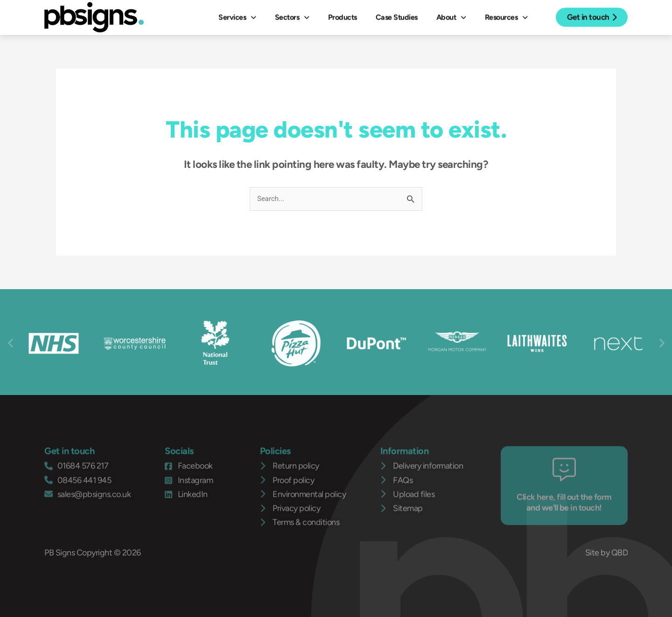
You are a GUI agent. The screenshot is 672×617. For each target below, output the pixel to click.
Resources (506, 15)
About (451, 15)
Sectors (292, 15)
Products (343, 15)
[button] (10, 343)
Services (237, 15)
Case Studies (397, 15)
